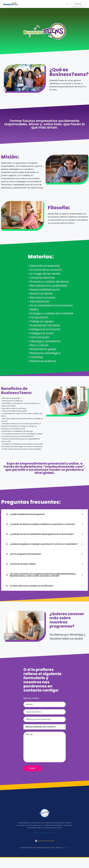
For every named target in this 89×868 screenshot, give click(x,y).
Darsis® (66, 848)
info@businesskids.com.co (45, 833)
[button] (68, 4)
